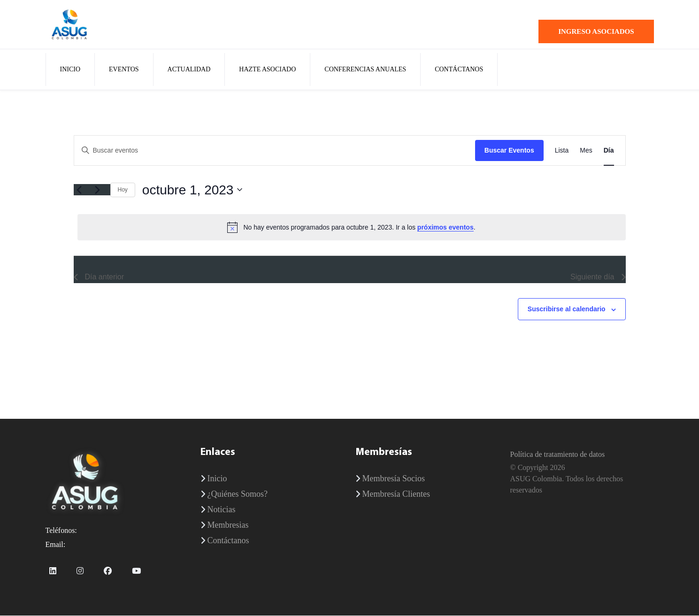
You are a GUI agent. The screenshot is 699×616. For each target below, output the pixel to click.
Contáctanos (459, 70)
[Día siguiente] (98, 191)
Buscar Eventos (509, 151)
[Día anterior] (79, 191)
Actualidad (189, 70)
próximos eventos (446, 228)
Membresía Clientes (396, 494)
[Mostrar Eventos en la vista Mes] (586, 151)
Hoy (123, 190)
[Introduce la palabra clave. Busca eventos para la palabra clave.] (275, 151)
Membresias (228, 525)
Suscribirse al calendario (567, 309)
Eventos (124, 70)
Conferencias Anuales (365, 70)
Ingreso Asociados (596, 31)
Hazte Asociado (267, 70)
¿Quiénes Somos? (238, 494)
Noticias (222, 510)
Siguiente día (598, 278)
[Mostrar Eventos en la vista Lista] (562, 151)
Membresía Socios (394, 479)
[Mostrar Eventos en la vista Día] (609, 151)
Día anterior (99, 278)
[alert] (352, 228)
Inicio (70, 70)
